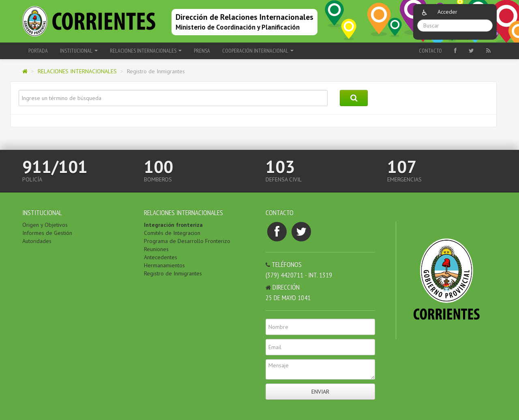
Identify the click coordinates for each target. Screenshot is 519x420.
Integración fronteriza (173, 225)
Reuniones (156, 249)
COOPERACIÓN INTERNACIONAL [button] (258, 51)
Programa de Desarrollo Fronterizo (187, 241)
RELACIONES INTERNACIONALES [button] (146, 51)
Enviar (320, 392)
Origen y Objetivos (45, 225)
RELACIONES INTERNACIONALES (77, 71)
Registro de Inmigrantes (173, 273)
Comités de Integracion (172, 233)
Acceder (447, 12)
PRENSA (202, 51)
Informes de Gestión (47, 233)
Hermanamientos (164, 265)
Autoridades (37, 241)
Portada (38, 51)
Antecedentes (161, 257)
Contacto (430, 51)
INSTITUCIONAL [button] (79, 51)
